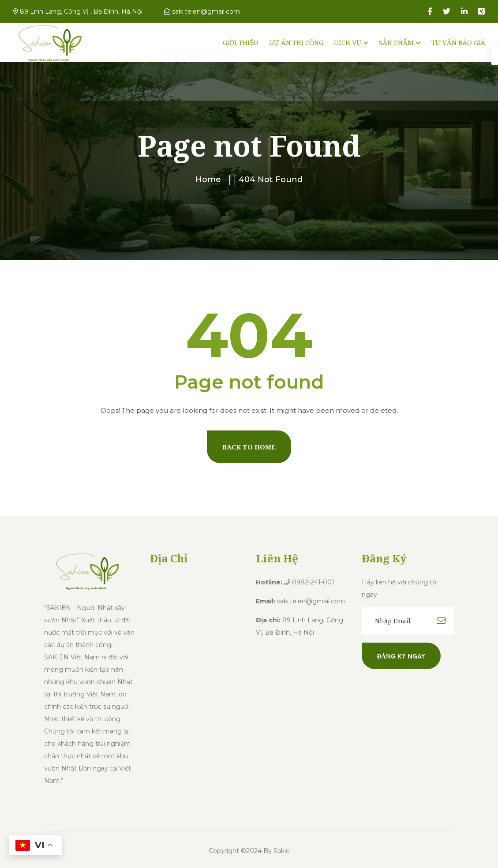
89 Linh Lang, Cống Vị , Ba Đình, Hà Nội (78, 11)
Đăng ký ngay (401, 656)
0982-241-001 (309, 582)
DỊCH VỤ (348, 42)
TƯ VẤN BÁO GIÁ (458, 42)
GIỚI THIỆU (241, 42)
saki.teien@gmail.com (202, 11)
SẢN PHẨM (396, 42)
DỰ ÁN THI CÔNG (296, 42)
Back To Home (249, 447)
